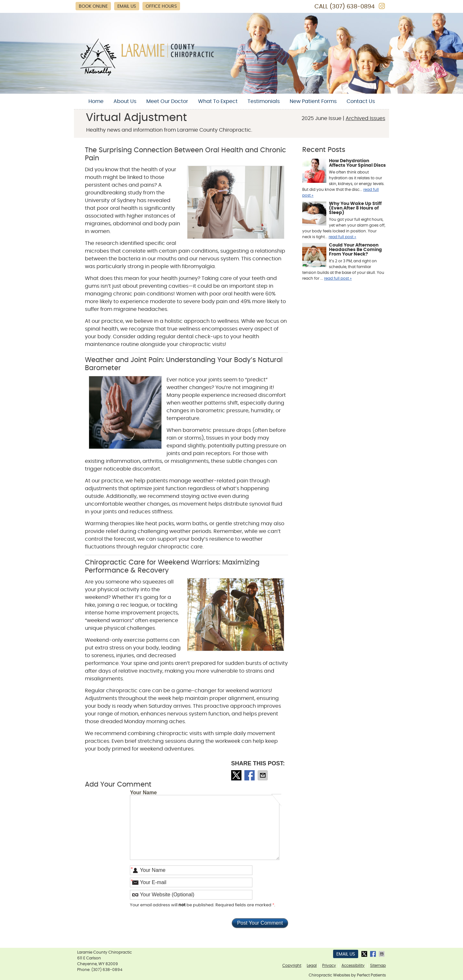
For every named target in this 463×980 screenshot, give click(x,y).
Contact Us (361, 101)
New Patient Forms (313, 101)
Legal (312, 966)
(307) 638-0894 (352, 7)
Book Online (93, 6)
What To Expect (218, 101)
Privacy (329, 966)
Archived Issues (365, 118)
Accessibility (353, 966)
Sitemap (378, 966)
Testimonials (264, 101)
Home (96, 101)
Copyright (292, 966)
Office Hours (161, 6)
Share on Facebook (250, 775)
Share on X (237, 775)
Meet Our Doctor (167, 101)
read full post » (342, 237)
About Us (125, 101)
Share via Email (263, 775)
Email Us (127, 6)
